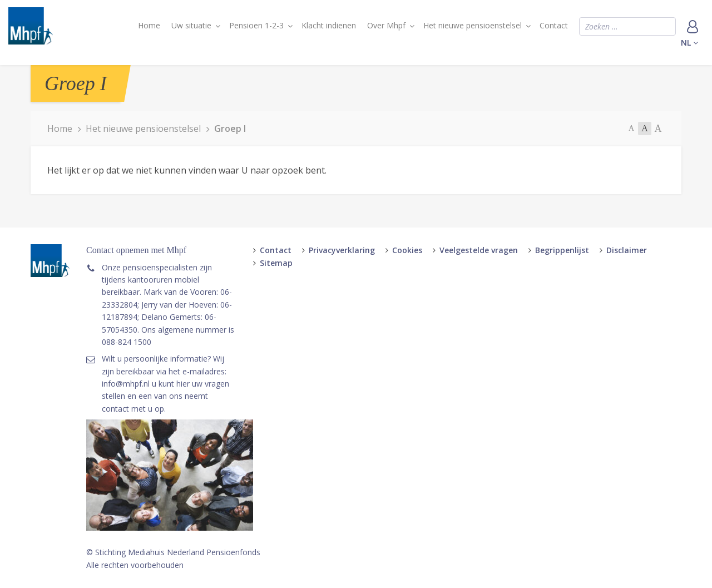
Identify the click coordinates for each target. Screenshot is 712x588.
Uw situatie (191, 25)
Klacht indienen (329, 25)
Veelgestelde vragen (479, 250)
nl (689, 43)
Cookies (407, 250)
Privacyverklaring (342, 250)
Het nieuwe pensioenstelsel (473, 25)
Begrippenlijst (562, 250)
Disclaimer (627, 250)
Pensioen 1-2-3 (256, 25)
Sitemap (276, 263)
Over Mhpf (386, 25)
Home (149, 25)
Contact (554, 25)
